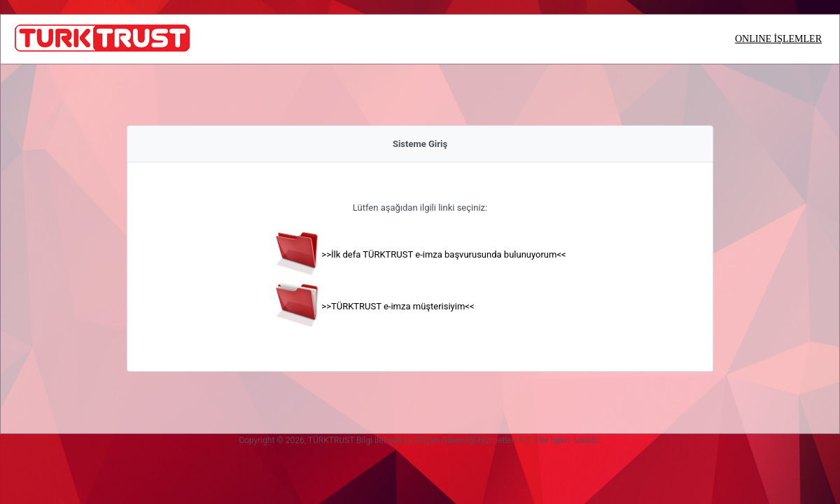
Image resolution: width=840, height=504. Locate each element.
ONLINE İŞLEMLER (778, 39)
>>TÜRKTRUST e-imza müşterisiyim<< (398, 306)
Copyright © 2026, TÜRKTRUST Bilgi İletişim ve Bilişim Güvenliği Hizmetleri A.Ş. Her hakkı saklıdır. (420, 440)
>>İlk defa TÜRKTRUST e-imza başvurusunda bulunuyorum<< (443, 254)
